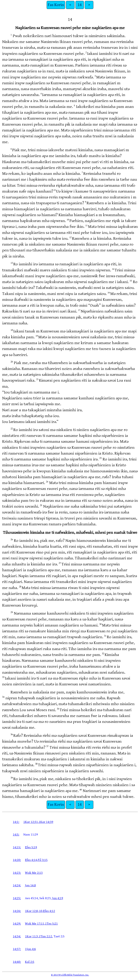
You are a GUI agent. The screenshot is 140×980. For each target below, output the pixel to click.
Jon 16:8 (30, 885)
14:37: (17, 949)
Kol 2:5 (30, 962)
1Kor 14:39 (46, 822)
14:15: (17, 847)
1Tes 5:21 (51, 924)
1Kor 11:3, (32, 936)
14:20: (17, 860)
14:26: (17, 911)
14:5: (16, 835)
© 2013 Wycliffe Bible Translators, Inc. (70, 975)
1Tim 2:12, (46, 936)
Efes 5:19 (31, 847)
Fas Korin (56, 5)
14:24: (17, 885)
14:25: (17, 898)
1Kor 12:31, (31, 822)
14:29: (17, 924)
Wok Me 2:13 (34, 873)
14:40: (17, 962)
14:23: (17, 873)
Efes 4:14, (31, 860)
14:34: (17, 936)
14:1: (16, 822)
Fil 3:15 (43, 860)
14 (80, 5)
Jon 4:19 (58, 898)
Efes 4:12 (49, 911)
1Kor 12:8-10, (34, 911)
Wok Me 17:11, (35, 924)
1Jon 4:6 (30, 949)
